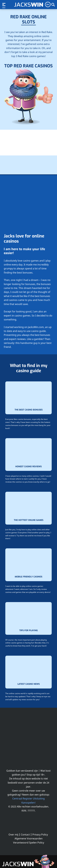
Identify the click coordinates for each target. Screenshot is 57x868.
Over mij (13, 835)
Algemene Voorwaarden (29, 838)
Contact (25, 835)
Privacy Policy (40, 835)
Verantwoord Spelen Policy (29, 843)
